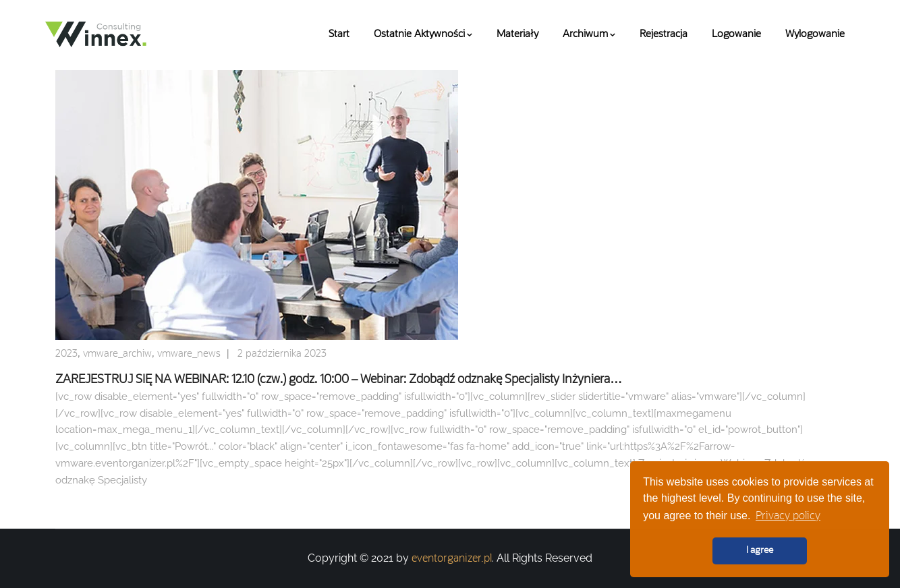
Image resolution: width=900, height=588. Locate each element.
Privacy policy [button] (788, 517)
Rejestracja (664, 35)
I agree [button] (760, 551)
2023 (66, 354)
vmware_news (189, 354)
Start (339, 35)
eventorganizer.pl (452, 559)
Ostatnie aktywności (423, 35)
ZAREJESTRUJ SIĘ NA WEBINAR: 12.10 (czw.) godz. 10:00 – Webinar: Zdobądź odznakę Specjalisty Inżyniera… (339, 380)
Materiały (517, 35)
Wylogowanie (815, 35)
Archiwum (589, 35)
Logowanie (736, 35)
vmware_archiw (117, 354)
